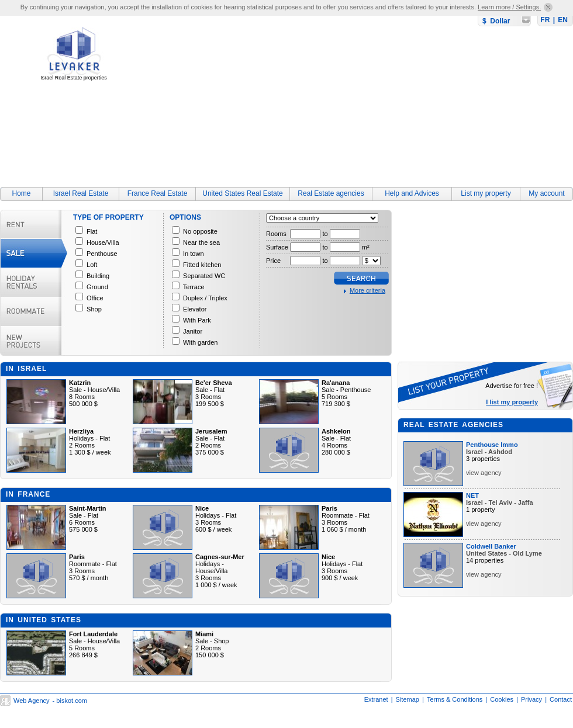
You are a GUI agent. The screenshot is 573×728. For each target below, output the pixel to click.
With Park (197, 320)
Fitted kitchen (202, 265)
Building (98, 276)
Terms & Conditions (455, 699)
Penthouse (102, 254)
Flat (92, 231)
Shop (94, 309)
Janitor (193, 331)
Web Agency (32, 701)
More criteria (367, 290)
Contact (561, 699)
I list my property (512, 402)
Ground (97, 287)
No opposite (200, 231)
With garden (200, 342)
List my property (486, 193)
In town (193, 254)
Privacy (531, 699)
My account (546, 193)
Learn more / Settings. (509, 7)
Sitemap (408, 699)
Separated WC (204, 276)
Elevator (195, 309)
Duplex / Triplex (205, 298)
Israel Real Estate (81, 193)
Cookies (502, 699)
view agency (484, 473)
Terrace (194, 287)
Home (21, 193)
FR (545, 20)
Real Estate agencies (331, 193)
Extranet (376, 699)
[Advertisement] (298, 98)
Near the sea (201, 242)
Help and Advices (412, 193)
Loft (92, 265)
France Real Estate (158, 193)
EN (563, 20)
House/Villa (103, 242)
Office (95, 298)
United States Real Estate (242, 193)
